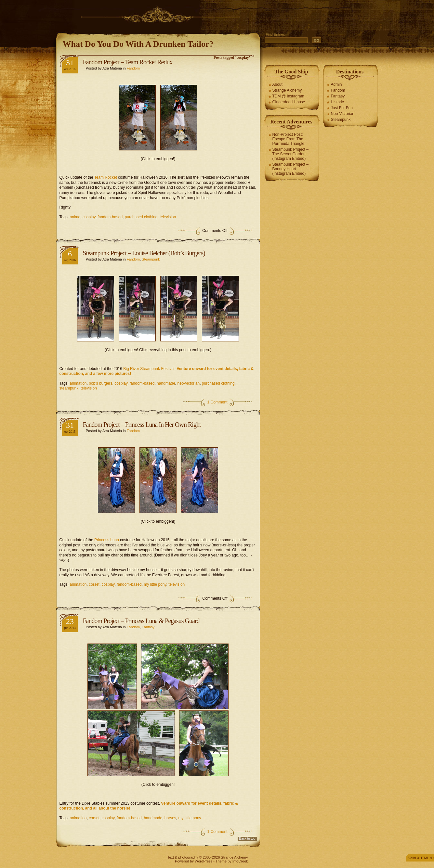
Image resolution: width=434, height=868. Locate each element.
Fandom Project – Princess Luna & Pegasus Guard (141, 621)
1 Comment (217, 402)
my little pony (155, 584)
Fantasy (148, 627)
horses (170, 818)
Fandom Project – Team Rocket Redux (128, 62)
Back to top (247, 839)
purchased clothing (141, 217)
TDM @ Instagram (288, 96)
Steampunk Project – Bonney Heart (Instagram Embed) (290, 169)
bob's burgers (100, 383)
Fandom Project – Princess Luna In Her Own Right (142, 425)
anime (75, 217)
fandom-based (110, 217)
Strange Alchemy (287, 90)
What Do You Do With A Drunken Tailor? (138, 44)
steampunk (69, 388)
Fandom (133, 68)
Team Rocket (106, 177)
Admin (336, 84)
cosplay (89, 217)
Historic (337, 102)
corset (94, 584)
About (277, 84)
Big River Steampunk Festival (149, 369)
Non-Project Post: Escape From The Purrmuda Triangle (289, 139)
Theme (221, 861)
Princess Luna (107, 540)
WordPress (204, 861)
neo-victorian (188, 383)
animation (78, 383)
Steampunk (151, 259)
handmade (166, 383)
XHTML (423, 858)
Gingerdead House (289, 102)
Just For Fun (342, 108)
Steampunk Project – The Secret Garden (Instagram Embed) (290, 154)
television (168, 217)
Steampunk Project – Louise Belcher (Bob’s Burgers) (144, 253)
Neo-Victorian (343, 114)
